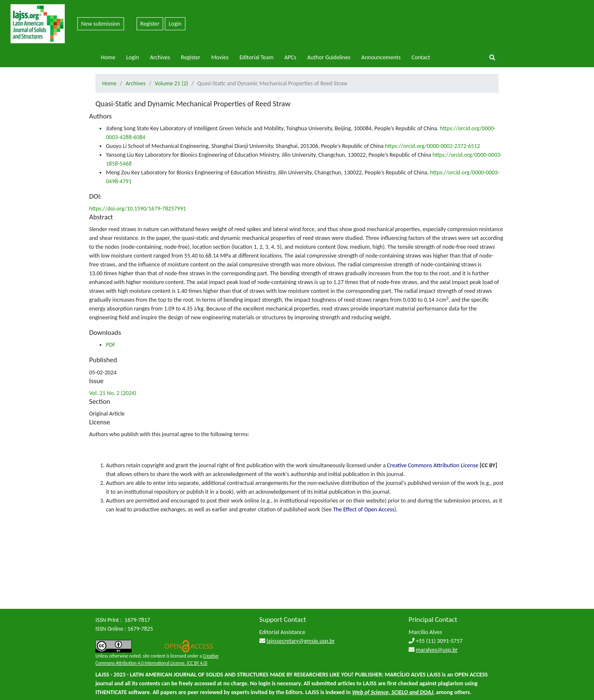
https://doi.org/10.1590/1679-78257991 (137, 209)
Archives (160, 57)
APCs (290, 57)
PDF (111, 345)
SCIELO (400, 692)
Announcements (381, 57)
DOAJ (426, 692)
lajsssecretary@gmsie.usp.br (301, 641)
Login (175, 24)
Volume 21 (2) (172, 83)
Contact (421, 57)
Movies (220, 57)
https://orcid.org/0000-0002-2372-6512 (433, 146)
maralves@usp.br (437, 650)
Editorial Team (257, 57)
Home (108, 57)
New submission (101, 24)
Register (150, 24)
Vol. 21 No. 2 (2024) (113, 393)
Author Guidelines (329, 57)
